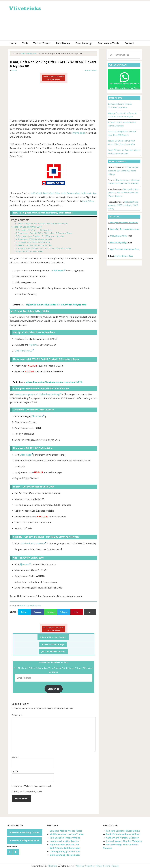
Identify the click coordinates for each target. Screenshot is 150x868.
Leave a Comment (91, 71)
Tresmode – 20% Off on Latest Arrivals (35, 239)
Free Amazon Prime (119, 236)
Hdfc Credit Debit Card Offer (46, 193)
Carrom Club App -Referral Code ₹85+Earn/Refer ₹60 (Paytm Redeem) (124, 193)
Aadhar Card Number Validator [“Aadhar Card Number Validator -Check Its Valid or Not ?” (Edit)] (122, 838)
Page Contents (20, 220)
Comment (17, 715)
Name (15, 757)
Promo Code (24, 606)
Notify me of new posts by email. (28, 791)
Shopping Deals (35, 606)
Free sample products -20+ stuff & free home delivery (123, 171)
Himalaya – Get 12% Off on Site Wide (34, 242)
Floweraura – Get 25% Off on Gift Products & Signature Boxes (45, 233)
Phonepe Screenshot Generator (124, 223)
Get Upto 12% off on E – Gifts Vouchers (35, 230)
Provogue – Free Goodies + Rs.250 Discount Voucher (41, 236)
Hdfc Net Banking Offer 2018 (28, 227)
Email (15, 772)
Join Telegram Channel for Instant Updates (54, 629)
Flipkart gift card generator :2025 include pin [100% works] (123, 205)
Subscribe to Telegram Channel (24, 841)
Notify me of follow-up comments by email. (32, 786)
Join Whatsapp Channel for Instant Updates (54, 78)
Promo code (79, 133)
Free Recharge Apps (119, 243)
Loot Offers (88, 201)
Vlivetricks (25, 8)
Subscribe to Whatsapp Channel (25, 833)
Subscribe (54, 689)
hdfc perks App (89, 193)
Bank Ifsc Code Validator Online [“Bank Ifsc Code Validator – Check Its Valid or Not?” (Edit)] (123, 834)
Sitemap (115, 866)
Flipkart (33, 345)
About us (80, 866)
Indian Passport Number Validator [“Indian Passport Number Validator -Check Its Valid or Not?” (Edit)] (124, 841)
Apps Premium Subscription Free (125, 249)
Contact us (90, 866)
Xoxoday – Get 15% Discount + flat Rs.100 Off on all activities (45, 248)
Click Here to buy (23, 351)
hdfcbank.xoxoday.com (33, 543)
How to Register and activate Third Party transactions (43, 224)
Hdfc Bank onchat (71, 193)
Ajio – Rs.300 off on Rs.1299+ (31, 251)
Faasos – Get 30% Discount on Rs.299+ (35, 245)
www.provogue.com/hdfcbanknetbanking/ (38, 394)
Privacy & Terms (103, 866)
